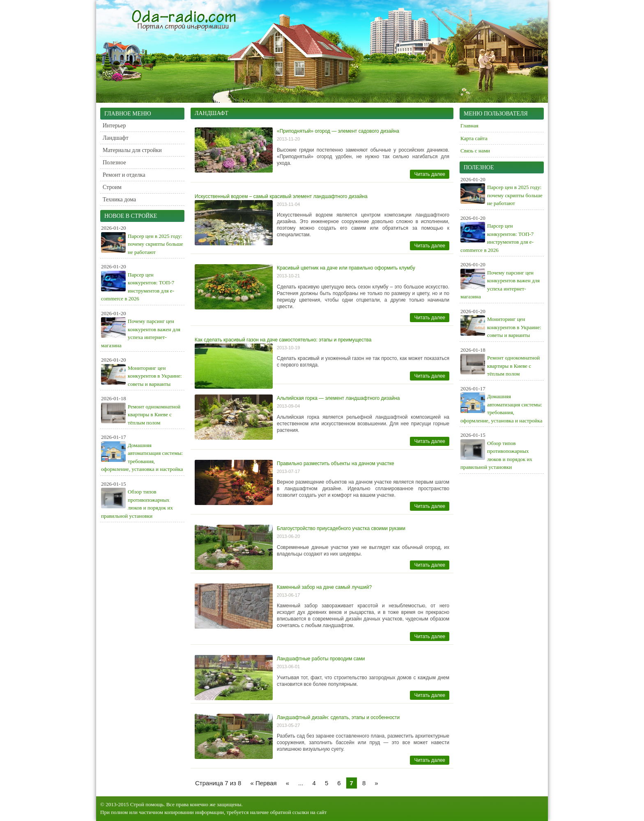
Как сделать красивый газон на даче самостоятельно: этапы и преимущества (283, 340)
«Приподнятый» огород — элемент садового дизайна (338, 131)
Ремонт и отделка (124, 175)
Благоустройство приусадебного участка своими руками (341, 528)
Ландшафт (116, 138)
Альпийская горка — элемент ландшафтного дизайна (338, 398)
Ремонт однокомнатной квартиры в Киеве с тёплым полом (154, 415)
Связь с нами (475, 151)
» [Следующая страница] (376, 783)
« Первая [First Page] (263, 783)
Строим (112, 187)
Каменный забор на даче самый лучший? (324, 587)
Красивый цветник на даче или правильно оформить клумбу (346, 268)
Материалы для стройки (132, 150)
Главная (469, 126)
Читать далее (430, 174)
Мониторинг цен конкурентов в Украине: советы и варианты (155, 376)
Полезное (114, 163)
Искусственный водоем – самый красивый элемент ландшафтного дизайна (281, 196)
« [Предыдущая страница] (287, 783)
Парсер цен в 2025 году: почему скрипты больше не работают (155, 244)
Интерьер (114, 126)
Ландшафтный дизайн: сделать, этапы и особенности (338, 717)
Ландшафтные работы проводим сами (321, 659)
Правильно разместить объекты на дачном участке (336, 464)
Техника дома (119, 199)
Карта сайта (474, 138)
